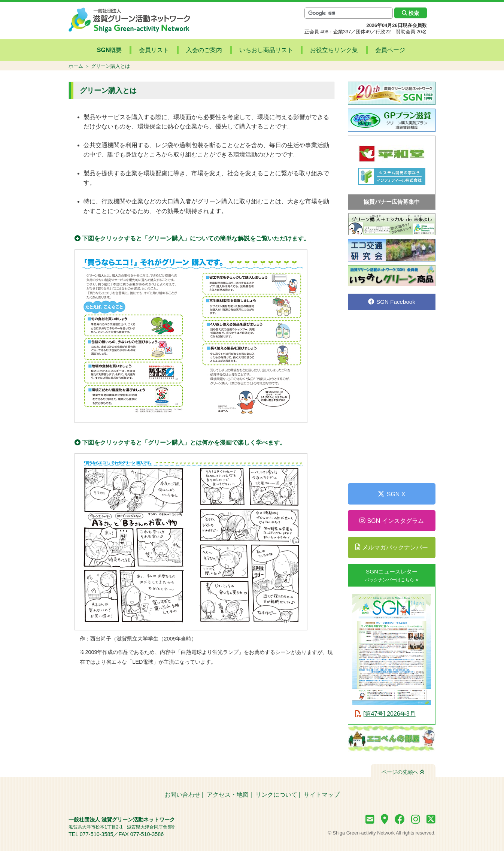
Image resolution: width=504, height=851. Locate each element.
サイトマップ (322, 795)
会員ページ (378, 50)
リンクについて (276, 795)
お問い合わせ (182, 795)
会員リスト (163, 50)
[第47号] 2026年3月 (389, 714)
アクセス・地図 (228, 795)
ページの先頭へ (403, 772)
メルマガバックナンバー (392, 547)
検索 (410, 13)
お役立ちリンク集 (327, 50)
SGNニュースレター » (392, 575)
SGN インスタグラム (391, 521)
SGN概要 (123, 50)
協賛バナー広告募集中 (392, 202)
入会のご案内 (207, 50)
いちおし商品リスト (264, 50)
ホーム (76, 66)
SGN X (391, 494)
